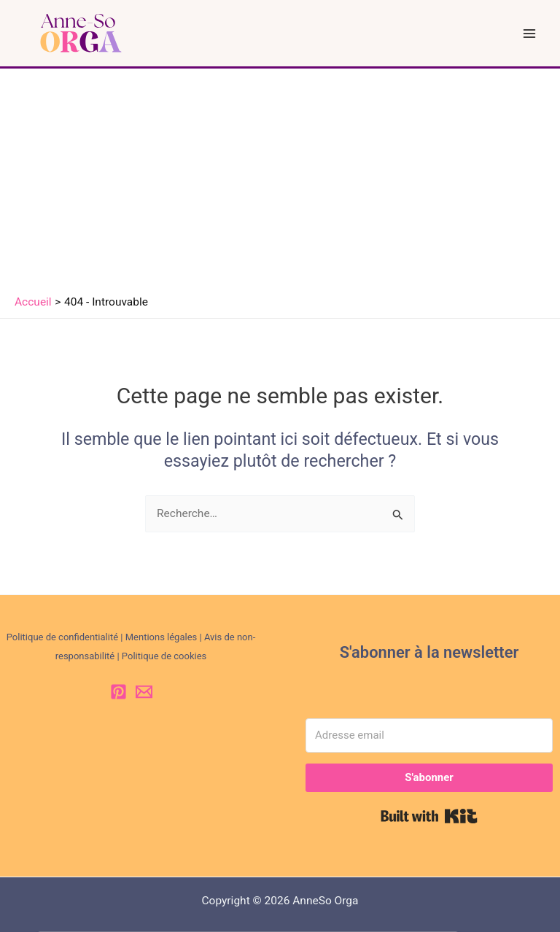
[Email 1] (144, 692)
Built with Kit (429, 816)
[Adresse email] (429, 735)
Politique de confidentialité (62, 637)
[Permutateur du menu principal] (530, 33)
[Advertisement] (280, 178)
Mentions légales (162, 637)
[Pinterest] (118, 692)
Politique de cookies (164, 656)
